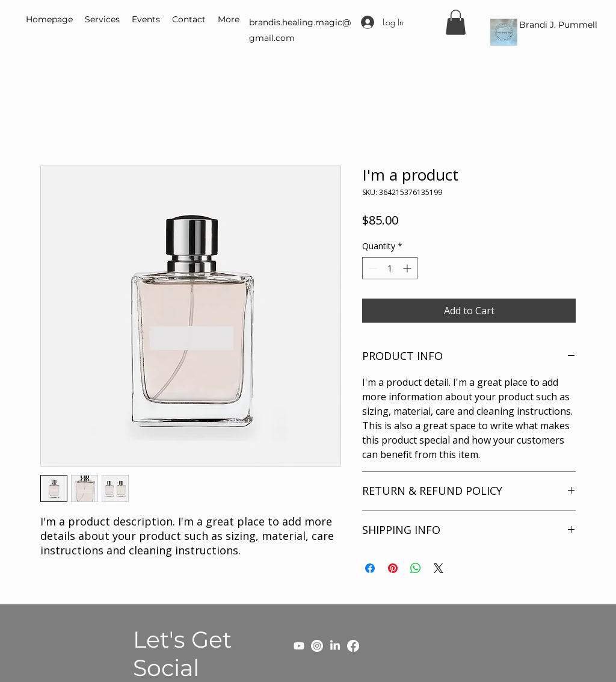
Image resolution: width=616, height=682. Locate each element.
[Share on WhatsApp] (416, 568)
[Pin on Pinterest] (393, 568)
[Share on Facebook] (370, 568)
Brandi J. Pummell (558, 25)
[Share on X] (439, 568)
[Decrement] (371, 268)
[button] (456, 22)
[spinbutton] (390, 268)
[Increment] (408, 268)
